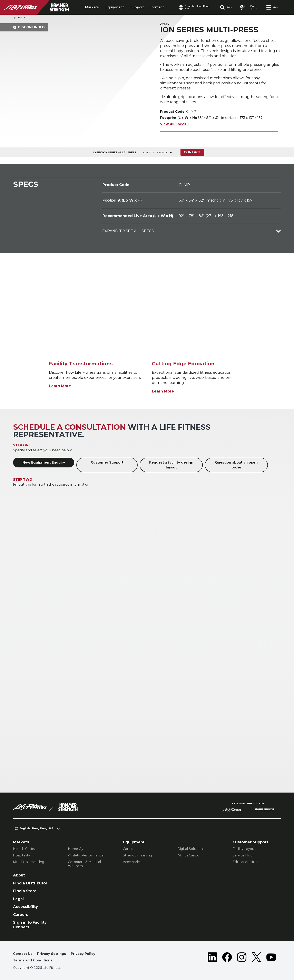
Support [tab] (137, 7)
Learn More (60, 386)
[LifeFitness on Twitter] (256, 958)
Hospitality (22, 855)
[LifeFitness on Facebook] (227, 958)
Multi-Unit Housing (29, 862)
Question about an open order (236, 465)
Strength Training (138, 855)
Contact (157, 7)
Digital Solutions (191, 849)
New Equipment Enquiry (44, 462)
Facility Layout (244, 849)
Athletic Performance (86, 855)
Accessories (132, 862)
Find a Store (25, 891)
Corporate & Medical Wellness (85, 864)
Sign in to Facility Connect (30, 925)
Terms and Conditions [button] (33, 960)
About (19, 875)
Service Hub (243, 855)
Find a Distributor (30, 883)
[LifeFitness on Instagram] (242, 958)
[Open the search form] (227, 7)
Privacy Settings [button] (52, 954)
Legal (18, 899)
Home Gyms (78, 849)
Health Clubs (24, 849)
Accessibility (26, 907)
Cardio (128, 849)
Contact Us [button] (23, 954)
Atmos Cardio (188, 855)
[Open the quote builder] (250, 7)
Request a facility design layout (171, 465)
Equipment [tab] (115, 7)
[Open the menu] (273, 7)
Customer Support (107, 462)
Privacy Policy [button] (83, 954)
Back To (22, 18)
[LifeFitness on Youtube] (271, 958)
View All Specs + (175, 124)
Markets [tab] (92, 7)
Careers (21, 915)
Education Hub (245, 862)
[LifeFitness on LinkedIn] (212, 958)
